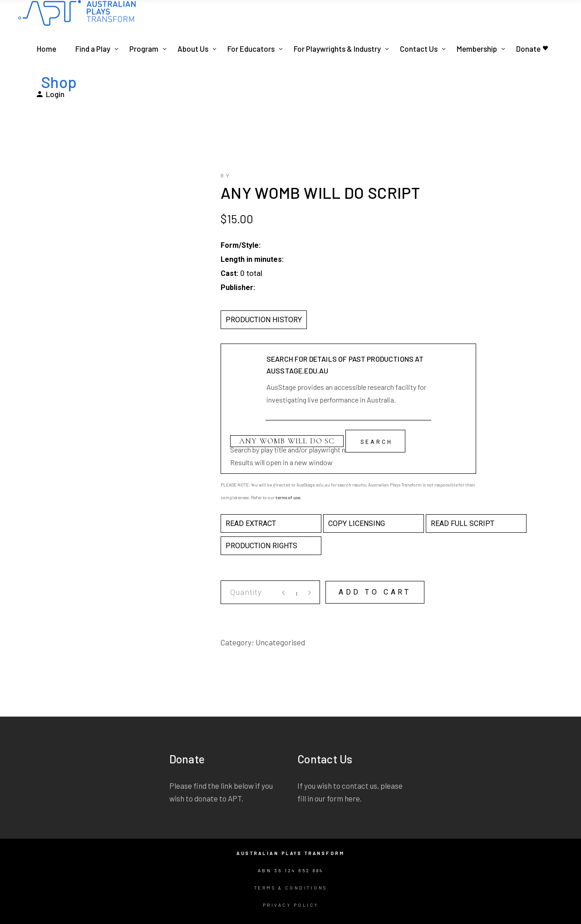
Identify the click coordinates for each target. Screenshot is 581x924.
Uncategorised (280, 642)
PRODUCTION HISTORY (264, 320)
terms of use (288, 497)
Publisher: (238, 288)
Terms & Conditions (291, 888)
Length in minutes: (252, 259)
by (226, 176)
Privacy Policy (291, 905)
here (352, 798)
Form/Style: (241, 245)
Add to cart (375, 592)
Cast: (229, 273)
